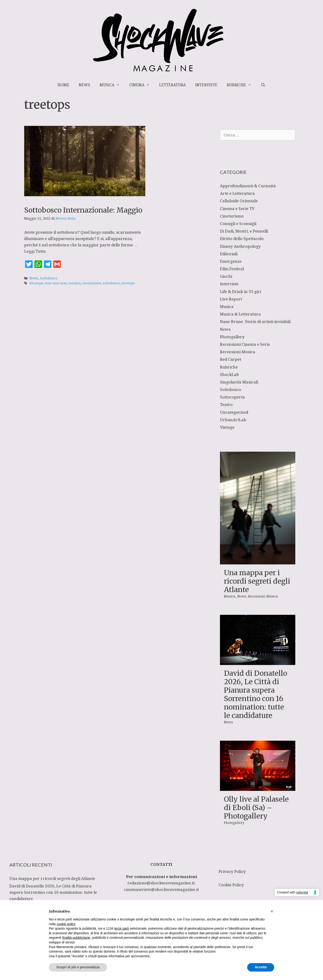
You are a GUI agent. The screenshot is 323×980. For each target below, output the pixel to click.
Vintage (227, 427)
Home (63, 85)
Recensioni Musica (238, 352)
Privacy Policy (232, 871)
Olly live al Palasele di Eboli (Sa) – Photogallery (256, 807)
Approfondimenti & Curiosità (248, 186)
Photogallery (232, 337)
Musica (112, 85)
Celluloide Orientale (239, 201)
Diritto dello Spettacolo (242, 238)
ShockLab (229, 374)
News (84, 85)
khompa (36, 283)
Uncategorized (234, 412)
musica (75, 283)
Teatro (226, 404)
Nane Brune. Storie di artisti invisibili (255, 321)
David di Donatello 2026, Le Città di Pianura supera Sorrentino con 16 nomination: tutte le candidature (256, 694)
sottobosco (111, 283)
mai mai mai (56, 283)
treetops (128, 283)
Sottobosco (49, 278)
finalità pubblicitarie (76, 938)
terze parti (122, 928)
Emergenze (231, 261)
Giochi (226, 276)
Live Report (231, 299)
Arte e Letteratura (237, 193)
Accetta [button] (261, 967)
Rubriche (241, 85)
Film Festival (232, 269)
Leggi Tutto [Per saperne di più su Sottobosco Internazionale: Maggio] (35, 251)
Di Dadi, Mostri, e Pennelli (244, 231)
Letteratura (172, 85)
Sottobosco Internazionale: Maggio (83, 210)
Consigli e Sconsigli (238, 223)
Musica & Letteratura (240, 314)
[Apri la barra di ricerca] (263, 85)
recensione (92, 283)
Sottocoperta (232, 397)
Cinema (142, 85)
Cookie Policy (231, 885)
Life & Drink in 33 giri (240, 291)
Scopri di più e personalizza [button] (78, 967)
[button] (272, 911)
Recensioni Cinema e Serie (245, 344)
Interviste (206, 85)
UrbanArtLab (233, 420)
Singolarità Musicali (239, 382)
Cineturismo (232, 216)
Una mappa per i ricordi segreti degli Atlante (257, 581)
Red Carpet (231, 359)
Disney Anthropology (240, 246)
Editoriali (229, 254)
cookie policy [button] (66, 924)
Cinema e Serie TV (237, 208)
